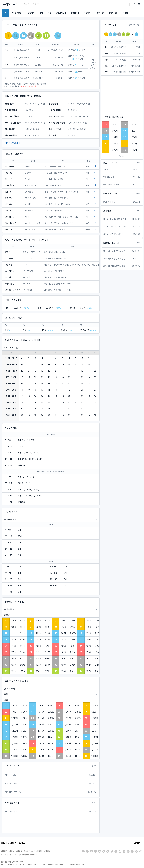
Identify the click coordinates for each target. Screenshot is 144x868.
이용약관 (4, 851)
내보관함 (125, 13)
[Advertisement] (122, 94)
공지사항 (107, 211)
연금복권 (25, 4)
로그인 (133, 4)
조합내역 (87, 13)
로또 (15, 4)
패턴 (49, 13)
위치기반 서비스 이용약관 (33, 851)
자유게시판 (100, 13)
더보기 (94, 766)
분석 (41, 13)
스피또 (36, 4)
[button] (139, 4)
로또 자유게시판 (12, 766)
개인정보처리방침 (16, 851)
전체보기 (122, 156)
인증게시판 (113, 13)
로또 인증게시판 (12, 803)
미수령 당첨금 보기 (13, 143)
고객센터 (138, 843)
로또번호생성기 (17, 13)
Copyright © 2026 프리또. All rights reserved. (19, 855)
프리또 (7, 4)
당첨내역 (31, 13)
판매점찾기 (75, 13)
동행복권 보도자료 (111, 243)
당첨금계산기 (61, 13)
